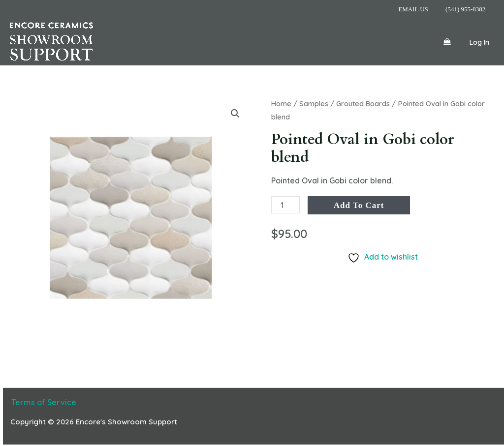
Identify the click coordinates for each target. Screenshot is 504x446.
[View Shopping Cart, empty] (447, 42)
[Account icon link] (479, 42)
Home (282, 104)
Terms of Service (43, 402)
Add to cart (359, 205)
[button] (235, 114)
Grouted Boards (364, 104)
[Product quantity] (285, 205)
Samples (314, 104)
